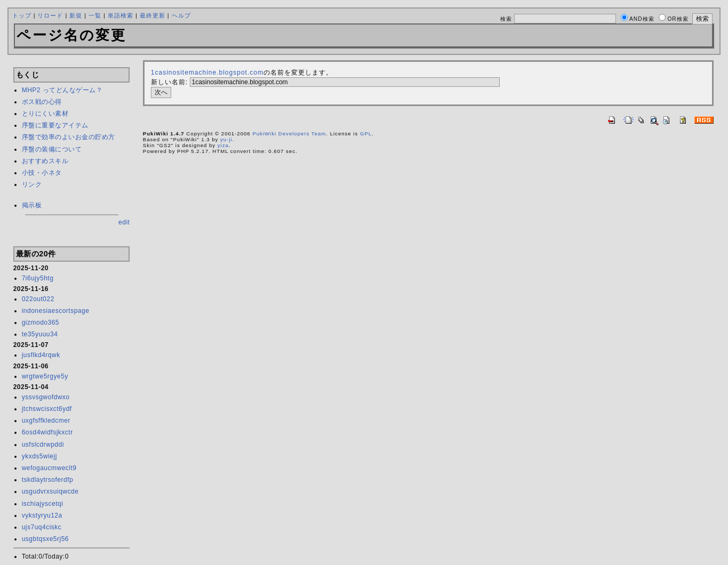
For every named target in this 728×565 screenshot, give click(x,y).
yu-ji (226, 139)
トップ (22, 15)
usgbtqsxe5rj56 (45, 539)
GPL (366, 134)
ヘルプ (181, 15)
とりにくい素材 (45, 114)
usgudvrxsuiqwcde (50, 491)
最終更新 (153, 15)
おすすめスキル (45, 161)
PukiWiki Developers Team (289, 134)
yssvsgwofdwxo (46, 397)
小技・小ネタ (42, 173)
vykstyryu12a (42, 515)
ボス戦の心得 (42, 102)
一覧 (95, 15)
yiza (223, 145)
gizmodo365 (41, 322)
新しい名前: (169, 82)
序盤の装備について (52, 149)
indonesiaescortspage (56, 311)
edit (124, 222)
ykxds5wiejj (39, 456)
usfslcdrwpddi (43, 445)
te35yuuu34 (40, 334)
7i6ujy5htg (38, 278)
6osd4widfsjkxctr (47, 432)
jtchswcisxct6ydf (47, 409)
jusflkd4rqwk (41, 355)
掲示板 (32, 205)
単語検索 (121, 15)
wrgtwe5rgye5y (45, 376)
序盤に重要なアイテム (55, 125)
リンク (32, 184)
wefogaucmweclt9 (49, 468)
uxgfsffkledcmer (46, 421)
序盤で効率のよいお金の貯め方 (69, 137)
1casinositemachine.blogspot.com (207, 72)
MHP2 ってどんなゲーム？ (62, 90)
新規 (76, 15)
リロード (50, 15)
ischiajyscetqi (43, 504)
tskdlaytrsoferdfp (48, 480)
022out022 (38, 299)
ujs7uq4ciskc (42, 527)
